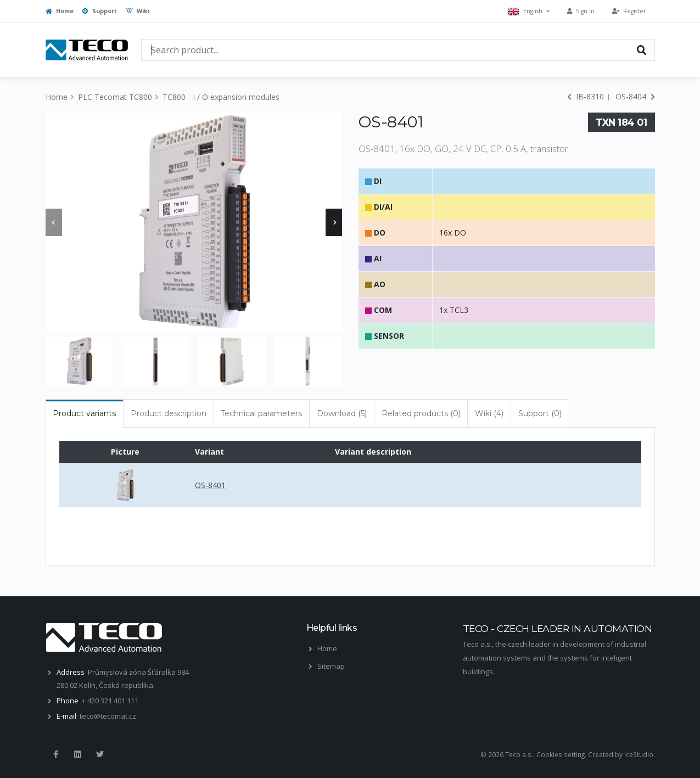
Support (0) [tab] (540, 413)
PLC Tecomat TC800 (115, 97)
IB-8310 (586, 96)
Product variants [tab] (84, 413)
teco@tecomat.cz (108, 716)
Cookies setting (561, 754)
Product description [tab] (169, 413)
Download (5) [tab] (342, 413)
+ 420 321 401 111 (110, 701)
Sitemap (331, 666)
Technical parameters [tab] (261, 413)
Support (100, 11)
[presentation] (54, 222)
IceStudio (639, 754)
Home (60, 11)
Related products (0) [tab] (421, 413)
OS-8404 (635, 96)
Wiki (138, 11)
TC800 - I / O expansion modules (221, 97)
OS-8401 (210, 485)
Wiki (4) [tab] (489, 413)
